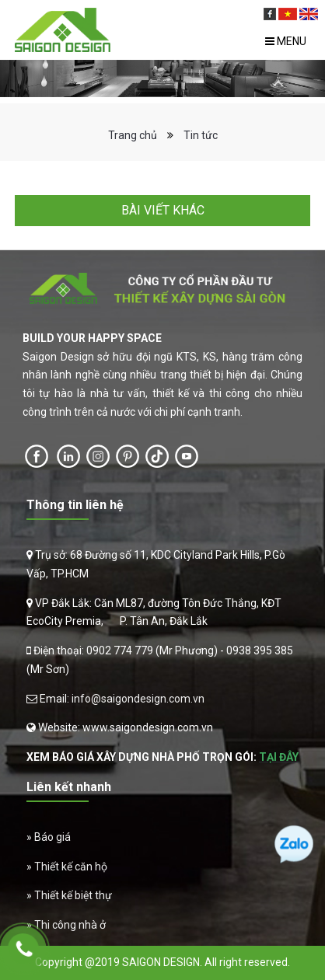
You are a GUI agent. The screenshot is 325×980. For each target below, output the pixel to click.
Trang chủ (133, 135)
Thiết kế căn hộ (71, 867)
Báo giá (52, 837)
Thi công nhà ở (70, 925)
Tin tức (201, 135)
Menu (286, 41)
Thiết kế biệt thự (73, 895)
